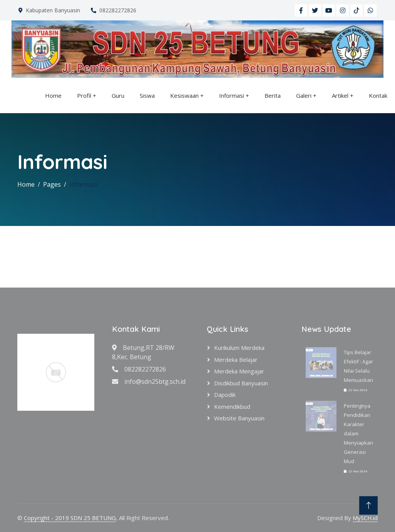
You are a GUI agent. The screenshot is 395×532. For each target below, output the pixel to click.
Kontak (378, 95)
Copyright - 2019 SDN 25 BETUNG (70, 518)
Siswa (147, 95)
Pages (52, 184)
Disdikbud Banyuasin (241, 383)
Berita (273, 95)
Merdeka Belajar (236, 360)
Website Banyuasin (239, 418)
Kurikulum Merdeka (239, 348)
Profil (84, 95)
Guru (118, 95)
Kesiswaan (184, 95)
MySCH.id (365, 518)
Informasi (232, 95)
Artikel (340, 95)
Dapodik (225, 395)
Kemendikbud (232, 407)
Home (53, 95)
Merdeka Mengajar (239, 371)
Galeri (304, 95)
